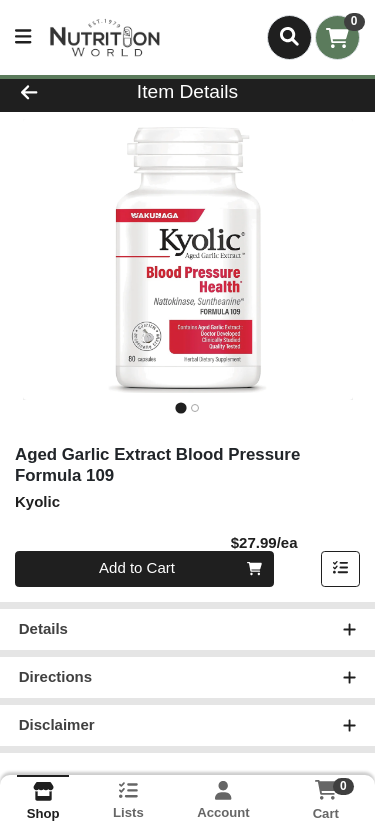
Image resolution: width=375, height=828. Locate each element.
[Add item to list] (341, 569)
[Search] (289, 37)
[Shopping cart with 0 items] (337, 37)
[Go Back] (58, 92)
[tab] (180, 407)
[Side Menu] (23, 37)
